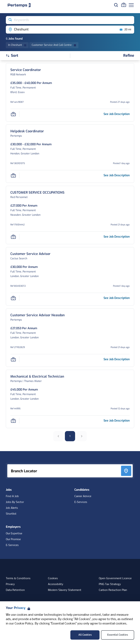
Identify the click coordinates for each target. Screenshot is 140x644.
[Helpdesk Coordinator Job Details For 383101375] (27, 131)
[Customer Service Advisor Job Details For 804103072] (30, 254)
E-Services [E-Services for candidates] (81, 502)
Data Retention (15, 590)
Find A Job (12, 496)
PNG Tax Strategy (110, 584)
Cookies (53, 578)
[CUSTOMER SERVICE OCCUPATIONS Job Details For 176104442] (37, 193)
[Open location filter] (61, 30)
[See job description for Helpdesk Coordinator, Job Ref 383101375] (117, 175)
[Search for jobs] (116, 5)
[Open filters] (129, 56)
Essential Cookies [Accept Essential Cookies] (118, 635)
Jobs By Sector (15, 502)
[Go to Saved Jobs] (124, 5)
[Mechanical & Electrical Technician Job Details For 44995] (37, 377)
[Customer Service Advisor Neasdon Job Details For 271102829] (38, 315)
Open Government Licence (115, 578)
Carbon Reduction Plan (113, 590)
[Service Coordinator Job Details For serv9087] (26, 70)
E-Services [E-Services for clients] (12, 545)
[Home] (19, 5)
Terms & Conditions (18, 578)
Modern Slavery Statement (65, 590)
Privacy (10, 584)
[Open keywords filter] (70, 20)
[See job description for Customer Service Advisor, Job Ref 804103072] (117, 298)
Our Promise (13, 539)
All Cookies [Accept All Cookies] (85, 635)
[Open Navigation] (131, 5)
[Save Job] (13, 114)
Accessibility (56, 584)
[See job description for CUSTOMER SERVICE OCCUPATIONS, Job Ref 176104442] (117, 237)
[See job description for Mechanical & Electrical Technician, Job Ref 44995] (117, 421)
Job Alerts (12, 508)
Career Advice (83, 496)
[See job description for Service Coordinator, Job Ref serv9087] (117, 114)
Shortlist (11, 514)
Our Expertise (14, 534)
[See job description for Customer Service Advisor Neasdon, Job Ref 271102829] (117, 359)
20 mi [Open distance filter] (125, 30)
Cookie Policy (24, 624)
